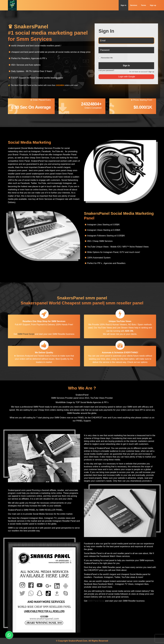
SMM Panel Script (26, 334)
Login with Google (126, 77)
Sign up (153, 5)
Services (134, 5)
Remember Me (107, 58)
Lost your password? (106, 70)
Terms (143, 5)
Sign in (123, 5)
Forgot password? (146, 51)
